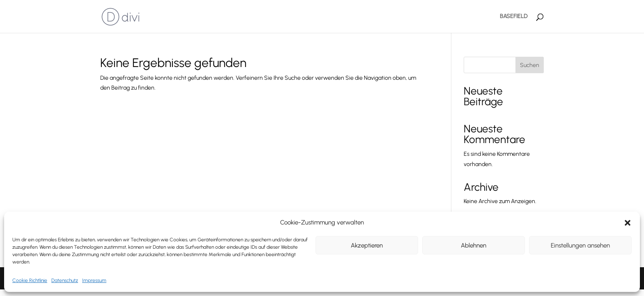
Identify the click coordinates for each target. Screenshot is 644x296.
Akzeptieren (367, 245)
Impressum (94, 280)
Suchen (530, 65)
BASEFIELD (514, 17)
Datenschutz (65, 280)
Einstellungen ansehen (580, 245)
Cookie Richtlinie (30, 280)
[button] (628, 223)
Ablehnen (474, 245)
